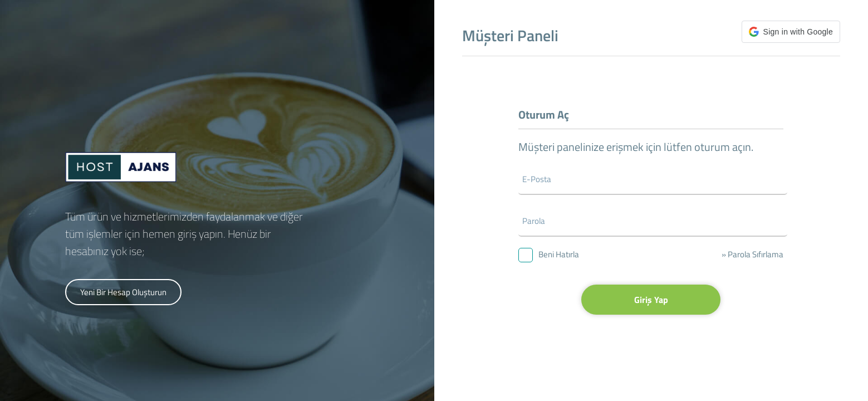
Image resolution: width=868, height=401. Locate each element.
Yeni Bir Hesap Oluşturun (123, 292)
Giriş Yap (651, 300)
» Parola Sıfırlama (752, 254)
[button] (791, 32)
